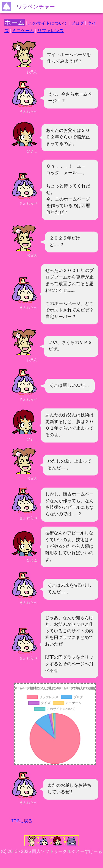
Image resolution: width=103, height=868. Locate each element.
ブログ (77, 23)
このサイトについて (48, 23)
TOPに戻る (22, 821)
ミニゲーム (23, 31)
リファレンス (51, 31)
